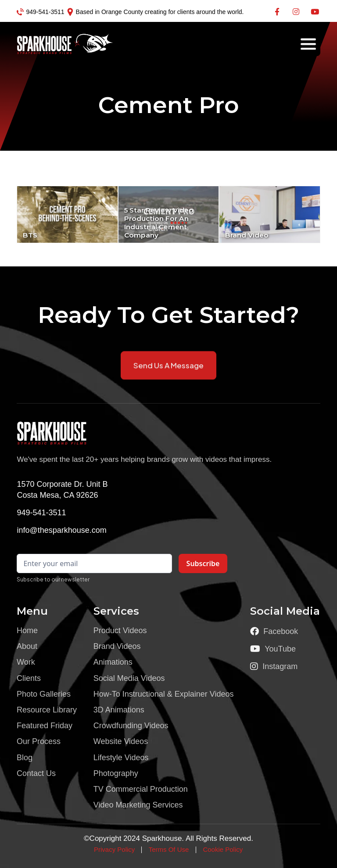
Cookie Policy (223, 849)
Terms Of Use (169, 849)
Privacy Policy (114, 849)
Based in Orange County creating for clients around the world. (160, 12)
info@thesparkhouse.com (61, 530)
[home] (48, 44)
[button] (308, 44)
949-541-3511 (45, 12)
